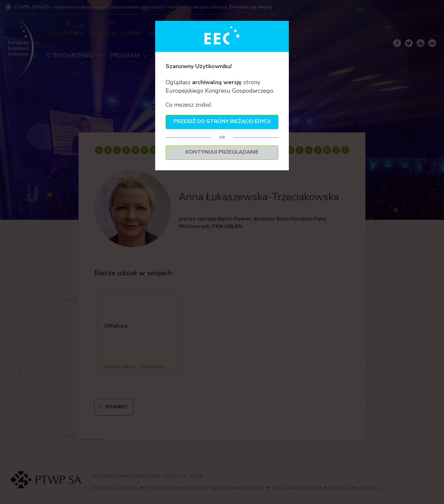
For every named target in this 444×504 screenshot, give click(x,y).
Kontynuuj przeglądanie (222, 152)
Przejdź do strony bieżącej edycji (222, 121)
